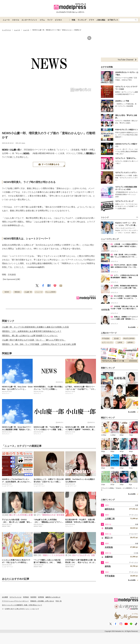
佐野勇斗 (130, 342)
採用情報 (41, 597)
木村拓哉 (109, 547)
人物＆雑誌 (101, 20)
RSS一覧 (59, 601)
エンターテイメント (29, 20)
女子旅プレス (113, 20)
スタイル (16, 20)
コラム (42, 20)
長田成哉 (109, 528)
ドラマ (91, 20)
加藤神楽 (109, 557)
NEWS (5, 150)
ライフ (50, 20)
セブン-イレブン (107, 342)
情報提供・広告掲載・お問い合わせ (42, 601)
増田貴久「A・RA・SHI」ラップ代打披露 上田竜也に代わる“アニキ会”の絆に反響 (39, 344)
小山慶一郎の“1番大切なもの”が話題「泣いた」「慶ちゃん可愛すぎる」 (34, 340)
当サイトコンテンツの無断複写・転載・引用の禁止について (22, 605)
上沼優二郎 (110, 519)
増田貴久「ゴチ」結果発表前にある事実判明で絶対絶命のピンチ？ (32, 331)
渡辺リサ (109, 538)
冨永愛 (116, 339)
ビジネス (58, 20)
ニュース (6, 20)
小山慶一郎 (15, 150)
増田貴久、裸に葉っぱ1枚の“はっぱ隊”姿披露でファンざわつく (30, 336)
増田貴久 (90, 153)
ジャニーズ (39, 292)
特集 (73, 20)
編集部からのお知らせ (53, 597)
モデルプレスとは (15, 597)
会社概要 (5, 597)
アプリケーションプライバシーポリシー (15, 601)
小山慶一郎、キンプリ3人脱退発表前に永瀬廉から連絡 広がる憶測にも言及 (35, 327)
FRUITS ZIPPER (129, 339)
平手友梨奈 (106, 339)
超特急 (108, 566)
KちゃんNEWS (51, 292)
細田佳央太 (110, 509)
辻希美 (120, 342)
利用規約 (26, 597)
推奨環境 (33, 597)
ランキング (82, 20)
